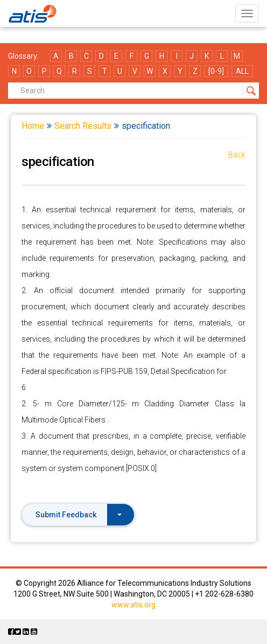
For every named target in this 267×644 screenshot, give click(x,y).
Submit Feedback (79, 515)
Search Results (83, 126)
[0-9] (216, 71)
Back (237, 155)
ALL (242, 71)
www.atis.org (133, 605)
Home (33, 126)
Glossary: (23, 56)
